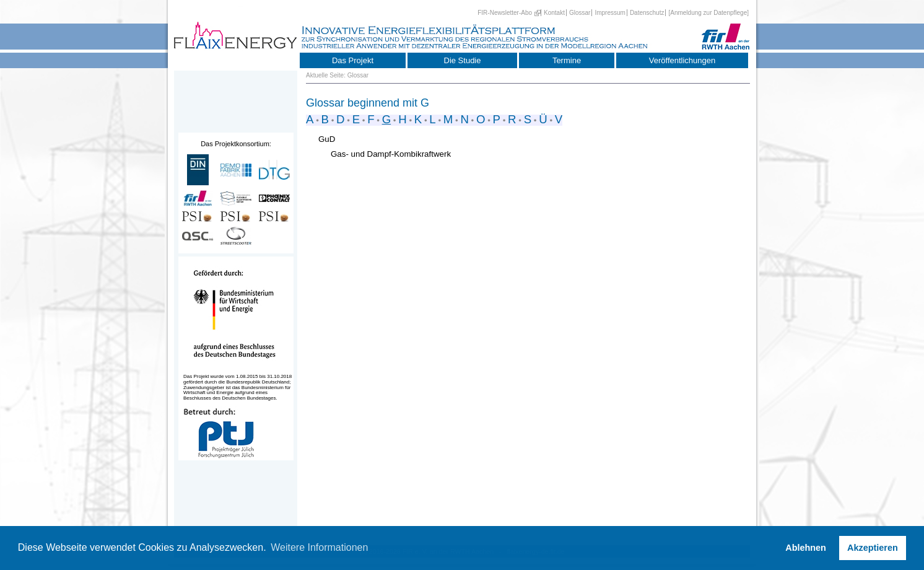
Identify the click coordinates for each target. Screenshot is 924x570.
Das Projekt (353, 60)
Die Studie (463, 60)
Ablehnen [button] (806, 548)
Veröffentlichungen (682, 60)
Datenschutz (647, 13)
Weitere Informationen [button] (319, 547)
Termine (567, 60)
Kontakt (554, 13)
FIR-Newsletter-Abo (505, 13)
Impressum (610, 13)
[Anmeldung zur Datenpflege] (708, 13)
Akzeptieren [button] (873, 548)
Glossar (580, 13)
